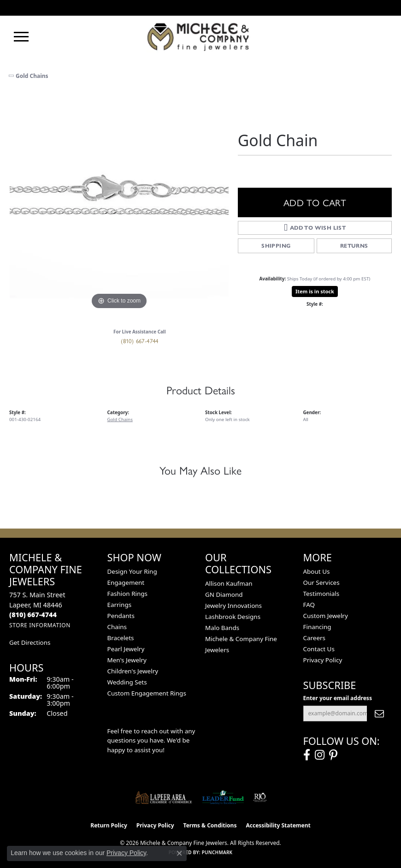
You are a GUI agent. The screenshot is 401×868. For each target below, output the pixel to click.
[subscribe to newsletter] (379, 713)
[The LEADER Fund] (223, 797)
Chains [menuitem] (117, 627)
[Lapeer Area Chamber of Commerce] (164, 797)
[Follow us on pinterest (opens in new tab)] (333, 755)
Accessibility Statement (278, 825)
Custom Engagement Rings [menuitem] (147, 693)
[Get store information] (40, 625)
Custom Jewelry (326, 616)
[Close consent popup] (179, 853)
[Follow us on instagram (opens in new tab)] (320, 755)
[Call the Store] (33, 615)
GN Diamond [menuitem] (224, 595)
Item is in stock (315, 291)
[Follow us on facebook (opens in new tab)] (307, 755)
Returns (354, 246)
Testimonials (321, 594)
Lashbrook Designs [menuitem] (233, 617)
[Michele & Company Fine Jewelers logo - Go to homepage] (200, 36)
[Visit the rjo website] (260, 797)
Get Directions (30, 642)
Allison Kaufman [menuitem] (229, 583)
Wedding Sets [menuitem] (127, 682)
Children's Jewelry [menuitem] (133, 671)
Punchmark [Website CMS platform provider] (217, 852)
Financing (317, 627)
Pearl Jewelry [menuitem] (126, 649)
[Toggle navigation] (21, 37)
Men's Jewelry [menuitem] (127, 660)
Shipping (276, 246)
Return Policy (109, 825)
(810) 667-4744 (140, 341)
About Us (317, 571)
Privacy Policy (323, 660)
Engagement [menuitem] (126, 583)
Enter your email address (338, 698)
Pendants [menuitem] (121, 616)
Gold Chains (32, 76)
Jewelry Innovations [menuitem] (233, 606)
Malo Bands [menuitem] (222, 628)
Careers (314, 638)
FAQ (309, 605)
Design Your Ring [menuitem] (132, 571)
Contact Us (319, 649)
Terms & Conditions (210, 825)
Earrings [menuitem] (120, 605)
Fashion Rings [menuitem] (127, 594)
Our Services (321, 583)
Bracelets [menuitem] (121, 638)
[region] (119, 202)
